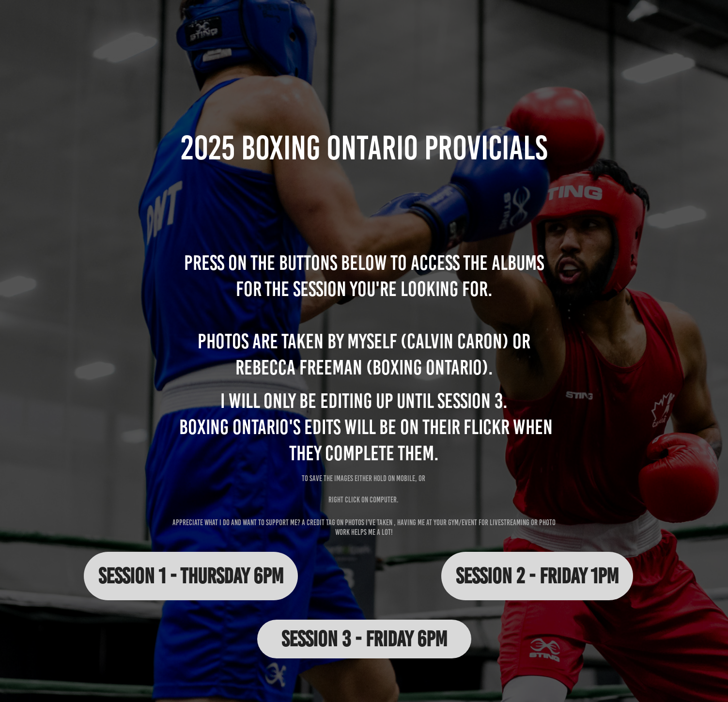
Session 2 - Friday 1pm (537, 576)
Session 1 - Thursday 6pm (191, 576)
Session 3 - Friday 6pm (364, 639)
